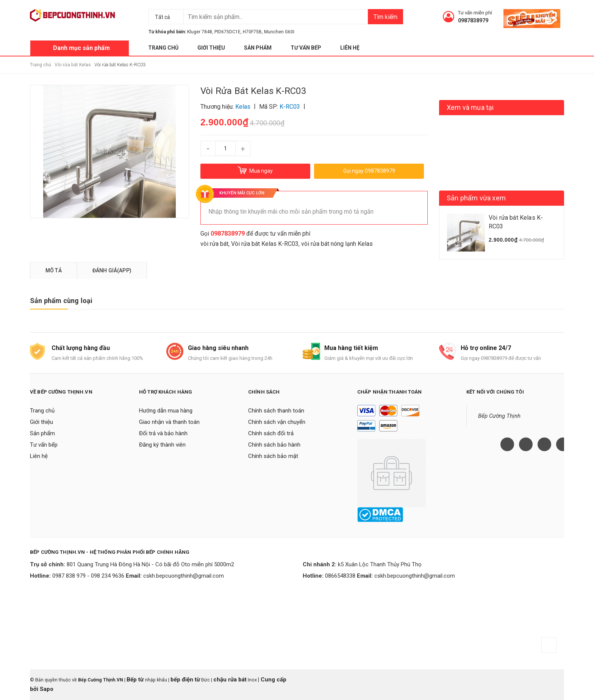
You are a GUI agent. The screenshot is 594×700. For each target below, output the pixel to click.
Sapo (47, 689)
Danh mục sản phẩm (81, 48)
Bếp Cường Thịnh (499, 416)
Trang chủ (163, 48)
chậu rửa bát (230, 680)
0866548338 (340, 576)
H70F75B (252, 32)
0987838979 (473, 20)
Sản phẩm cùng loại (61, 301)
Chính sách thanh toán (276, 411)
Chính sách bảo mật (273, 456)
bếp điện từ (185, 680)
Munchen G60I (279, 32)
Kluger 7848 (200, 32)
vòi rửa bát (214, 244)
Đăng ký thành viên (162, 445)
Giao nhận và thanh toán (169, 422)
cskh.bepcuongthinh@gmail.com (184, 576)
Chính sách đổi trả (271, 433)
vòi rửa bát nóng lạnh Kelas (337, 244)
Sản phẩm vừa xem (476, 198)
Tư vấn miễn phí (475, 13)
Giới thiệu (211, 48)
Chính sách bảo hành (274, 445)
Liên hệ (350, 48)
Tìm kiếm (385, 17)
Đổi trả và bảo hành (163, 433)
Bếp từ (136, 680)
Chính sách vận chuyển (277, 422)
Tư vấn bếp (306, 48)
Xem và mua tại (470, 107)
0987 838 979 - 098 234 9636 (88, 576)
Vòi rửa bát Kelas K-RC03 (265, 244)
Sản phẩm (258, 48)
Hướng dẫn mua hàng (166, 411)
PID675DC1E (227, 32)
